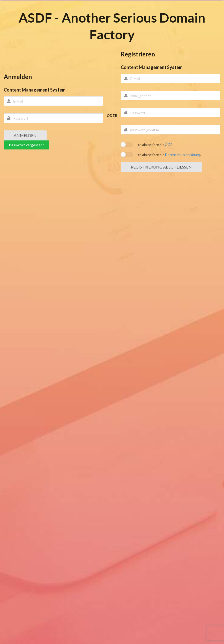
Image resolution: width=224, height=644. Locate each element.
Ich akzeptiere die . (155, 145)
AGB (169, 145)
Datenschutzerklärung (183, 155)
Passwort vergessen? (27, 145)
